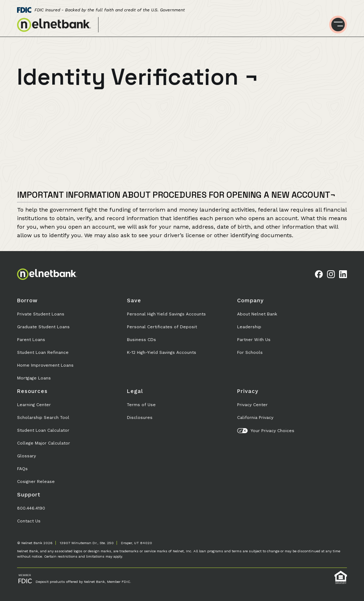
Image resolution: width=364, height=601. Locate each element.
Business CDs (141, 340)
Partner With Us (254, 340)
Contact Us (29, 521)
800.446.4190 (31, 508)
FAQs (22, 469)
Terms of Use (141, 405)
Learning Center (34, 405)
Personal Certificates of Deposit (162, 327)
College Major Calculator (44, 443)
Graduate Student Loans (43, 327)
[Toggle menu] (338, 25)
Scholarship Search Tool (43, 417)
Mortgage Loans (34, 378)
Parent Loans (31, 340)
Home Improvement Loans (45, 365)
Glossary (26, 456)
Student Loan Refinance (43, 352)
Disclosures (140, 417)
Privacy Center (252, 405)
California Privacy (255, 417)
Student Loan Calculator (43, 430)
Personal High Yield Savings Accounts (166, 314)
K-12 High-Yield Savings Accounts (162, 352)
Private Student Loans (41, 314)
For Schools (250, 352)
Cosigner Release (36, 482)
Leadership (249, 327)
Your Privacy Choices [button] (266, 431)
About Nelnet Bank (257, 314)
